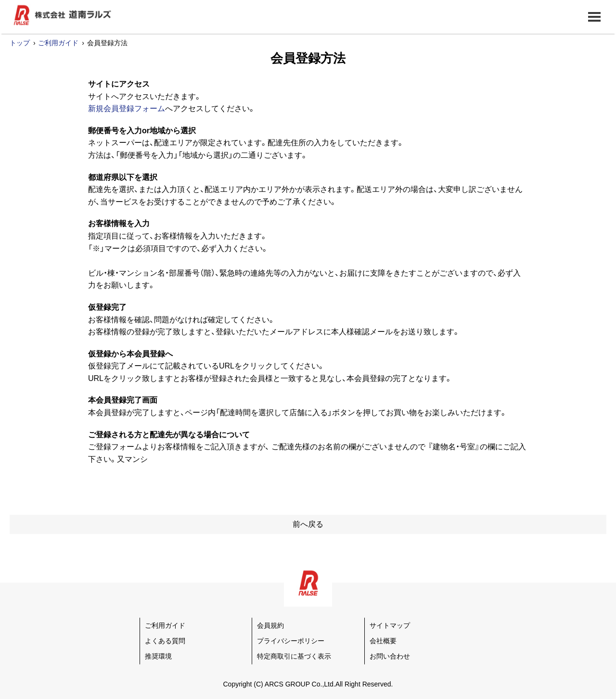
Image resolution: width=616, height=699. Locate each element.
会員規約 (270, 625)
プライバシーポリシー (291, 641)
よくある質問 (165, 641)
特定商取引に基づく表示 (294, 656)
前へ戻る (308, 524)
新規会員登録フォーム (127, 108)
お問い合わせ (390, 656)
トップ (20, 43)
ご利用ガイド (58, 43)
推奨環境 (158, 656)
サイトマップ (390, 625)
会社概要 (383, 641)
